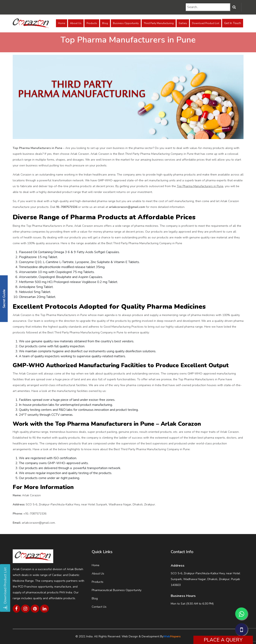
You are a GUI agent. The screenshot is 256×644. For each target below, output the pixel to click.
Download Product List (206, 23)
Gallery (183, 23)
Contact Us (99, 607)
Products (92, 23)
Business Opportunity (126, 23)
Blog (105, 23)
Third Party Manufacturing (159, 23)
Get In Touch (233, 23)
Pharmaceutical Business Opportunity (117, 590)
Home (62, 23)
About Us (76, 23)
